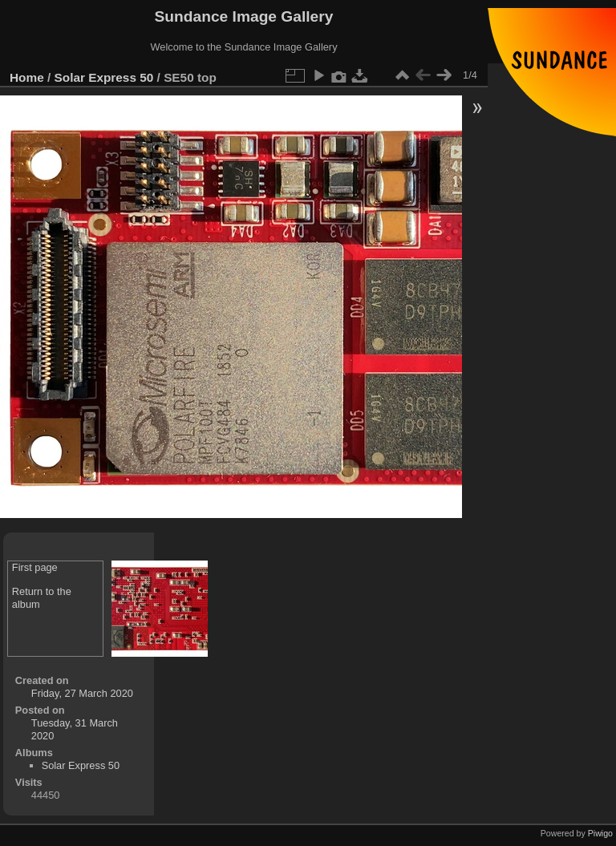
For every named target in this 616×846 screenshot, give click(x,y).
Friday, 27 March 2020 (82, 693)
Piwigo (600, 833)
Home (27, 77)
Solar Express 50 (104, 77)
